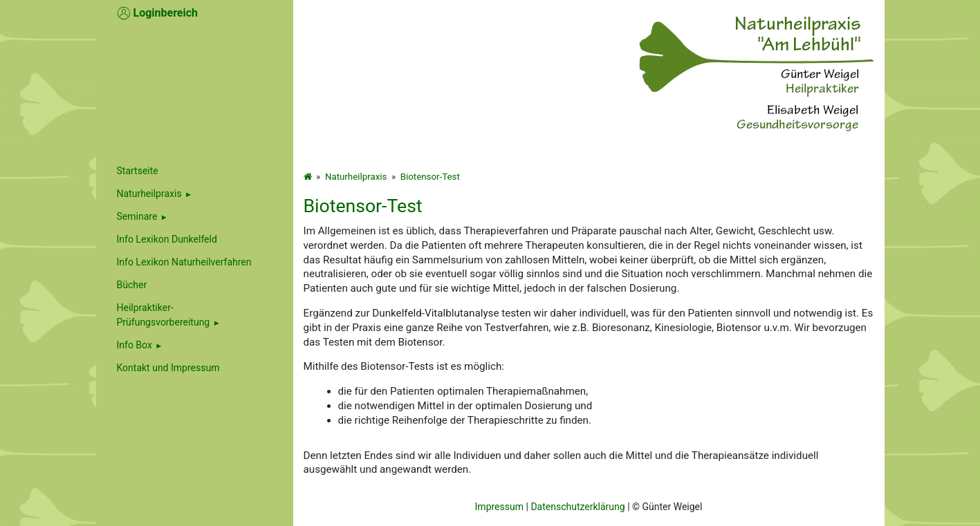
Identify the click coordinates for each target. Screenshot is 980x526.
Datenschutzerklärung (577, 507)
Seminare (137, 216)
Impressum (499, 507)
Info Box (135, 345)
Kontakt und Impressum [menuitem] (168, 368)
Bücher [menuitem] (132, 285)
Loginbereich (158, 13)
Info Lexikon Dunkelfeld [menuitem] (167, 239)
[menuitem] (195, 194)
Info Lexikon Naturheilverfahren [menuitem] (184, 262)
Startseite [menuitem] (138, 171)
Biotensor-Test (430, 177)
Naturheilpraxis (149, 194)
